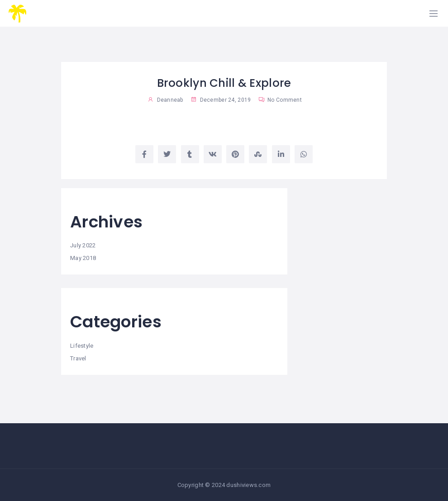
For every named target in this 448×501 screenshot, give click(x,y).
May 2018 (83, 258)
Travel (78, 358)
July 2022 (83, 245)
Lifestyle (82, 346)
